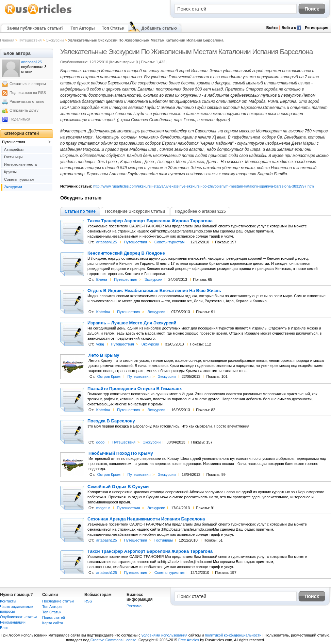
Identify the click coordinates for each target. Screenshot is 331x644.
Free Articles (189, 640)
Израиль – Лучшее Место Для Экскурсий (132, 323)
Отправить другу (24, 110)
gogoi (101, 442)
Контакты (8, 601)
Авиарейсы (14, 149)
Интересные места (20, 164)
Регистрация (317, 28)
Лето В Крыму (104, 355)
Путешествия (30, 40)
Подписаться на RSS (28, 93)
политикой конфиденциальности (233, 635)
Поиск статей (54, 617)
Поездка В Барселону (111, 421)
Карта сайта (53, 623)
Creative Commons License (113, 640)
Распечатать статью (27, 101)
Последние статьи (58, 601)
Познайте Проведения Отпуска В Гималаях (135, 389)
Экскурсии (55, 40)
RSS (88, 601)
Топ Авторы (82, 28)
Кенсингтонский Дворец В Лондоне (126, 253)
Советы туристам (169, 242)
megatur (103, 508)
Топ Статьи (113, 28)
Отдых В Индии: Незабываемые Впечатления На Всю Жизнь (154, 291)
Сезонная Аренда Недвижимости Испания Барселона (146, 519)
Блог (4, 628)
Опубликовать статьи (18, 617)
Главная (7, 40)
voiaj (100, 344)
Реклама (134, 606)
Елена (102, 279)
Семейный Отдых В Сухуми (118, 487)
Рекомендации (13, 622)
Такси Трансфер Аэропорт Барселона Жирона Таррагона (150, 221)
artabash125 (107, 242)
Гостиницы (164, 540)
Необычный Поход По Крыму (121, 453)
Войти (272, 28)
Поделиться (20, 119)
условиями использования (164, 635)
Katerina (103, 312)
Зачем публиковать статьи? (35, 28)
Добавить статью (159, 28)
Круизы (10, 172)
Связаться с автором (28, 84)
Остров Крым (109, 376)
